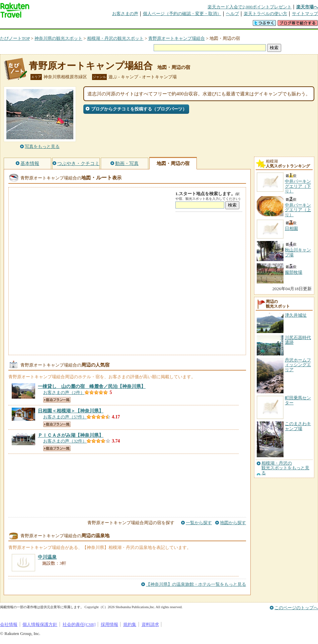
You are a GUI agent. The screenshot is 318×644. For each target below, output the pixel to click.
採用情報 (109, 624)
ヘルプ (232, 14)
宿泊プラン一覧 (57, 400)
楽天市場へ (307, 7)
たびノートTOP (15, 38)
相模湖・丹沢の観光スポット (115, 38)
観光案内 (161, 25)
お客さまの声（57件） (65, 417)
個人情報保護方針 (40, 624)
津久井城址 (296, 315)
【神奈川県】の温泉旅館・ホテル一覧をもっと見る (196, 584)
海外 (51, 25)
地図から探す (233, 523)
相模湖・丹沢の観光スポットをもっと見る (285, 468)
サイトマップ (305, 14)
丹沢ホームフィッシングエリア (298, 365)
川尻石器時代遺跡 (298, 340)
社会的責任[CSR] (79, 624)
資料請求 (150, 624)
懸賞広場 (78, 25)
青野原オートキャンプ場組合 (177, 38)
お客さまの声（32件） (65, 441)
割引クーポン (106, 25)
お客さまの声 (125, 14)
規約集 (130, 624)
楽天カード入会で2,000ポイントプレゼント (250, 7)
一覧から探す (199, 523)
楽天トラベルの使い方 (265, 14)
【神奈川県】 (92, 386)
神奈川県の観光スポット (58, 38)
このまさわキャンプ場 (298, 426)
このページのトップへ (296, 608)
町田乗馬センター (298, 400)
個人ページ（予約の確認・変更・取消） (182, 14)
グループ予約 (133, 25)
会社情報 (9, 624)
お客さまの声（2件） (64, 392)
